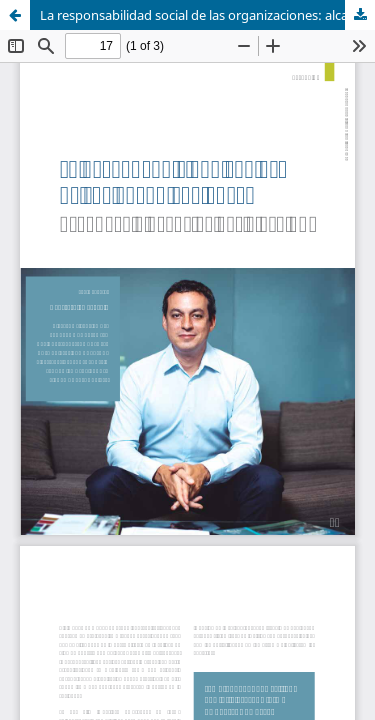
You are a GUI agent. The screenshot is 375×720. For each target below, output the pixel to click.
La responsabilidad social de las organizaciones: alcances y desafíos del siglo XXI (207, 15)
